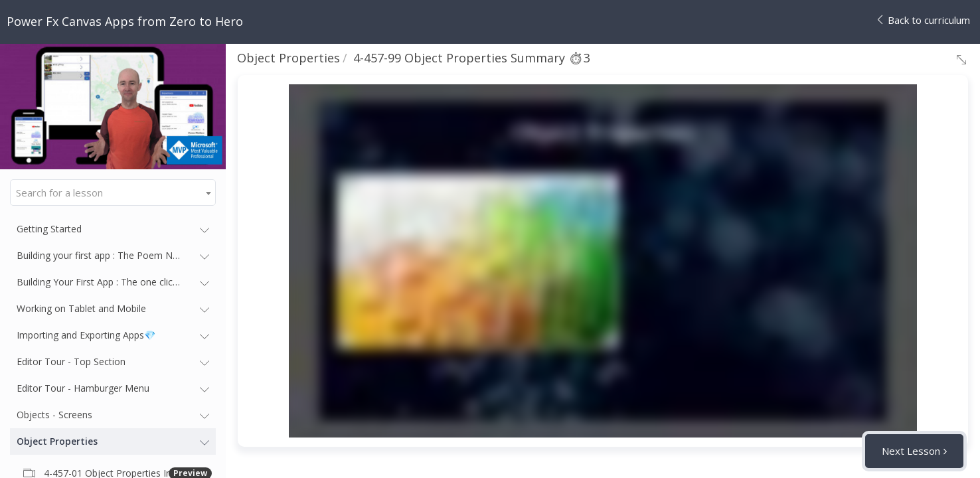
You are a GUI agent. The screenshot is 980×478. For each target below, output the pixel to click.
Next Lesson (911, 451)
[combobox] (113, 193)
